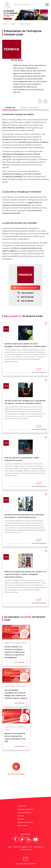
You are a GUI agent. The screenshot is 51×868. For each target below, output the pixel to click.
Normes (21, 816)
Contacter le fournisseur (25, 288)
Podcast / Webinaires (29, 108)
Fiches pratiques (24, 813)
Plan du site (22, 825)
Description (10, 108)
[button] (4, 15)
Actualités (22, 806)
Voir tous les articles (16, 769)
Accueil (5, 24)
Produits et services (25, 809)
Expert (13, 24)
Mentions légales (20, 847)
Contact (21, 819)
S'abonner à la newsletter (25, 861)
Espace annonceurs (25, 822)
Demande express (39, 370)
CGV (30, 847)
